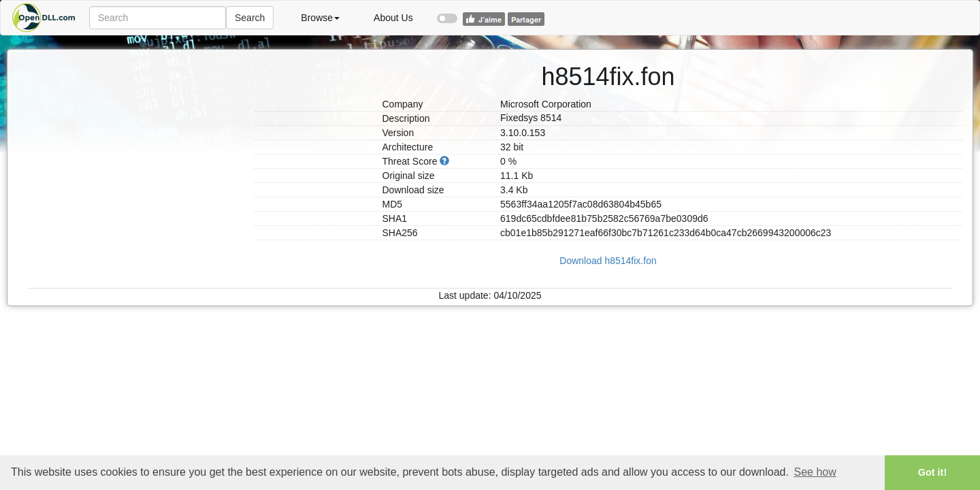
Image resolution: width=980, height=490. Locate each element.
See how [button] (815, 472)
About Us (393, 18)
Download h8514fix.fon (608, 261)
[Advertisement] (136, 135)
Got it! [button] (932, 472)
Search (250, 18)
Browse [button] (320, 18)
